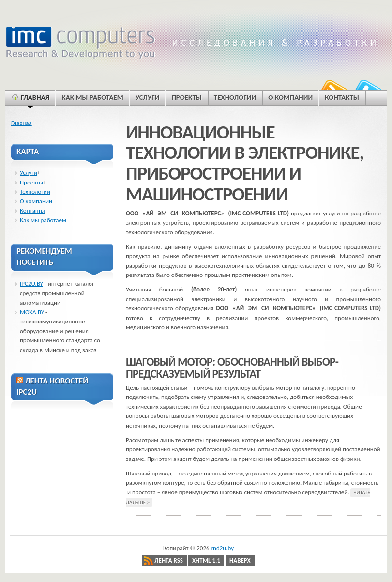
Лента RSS (169, 560)
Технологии (35, 191)
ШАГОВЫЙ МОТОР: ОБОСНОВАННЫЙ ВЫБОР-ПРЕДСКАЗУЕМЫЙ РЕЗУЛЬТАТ (232, 368)
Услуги (29, 173)
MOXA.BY (32, 312)
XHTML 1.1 (206, 560)
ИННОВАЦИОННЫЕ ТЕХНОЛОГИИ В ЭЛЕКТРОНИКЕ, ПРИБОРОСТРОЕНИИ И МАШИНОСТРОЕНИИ (245, 163)
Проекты (31, 182)
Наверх (240, 560)
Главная (22, 123)
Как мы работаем (43, 220)
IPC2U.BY (31, 283)
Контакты (32, 210)
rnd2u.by (223, 548)
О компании (36, 201)
